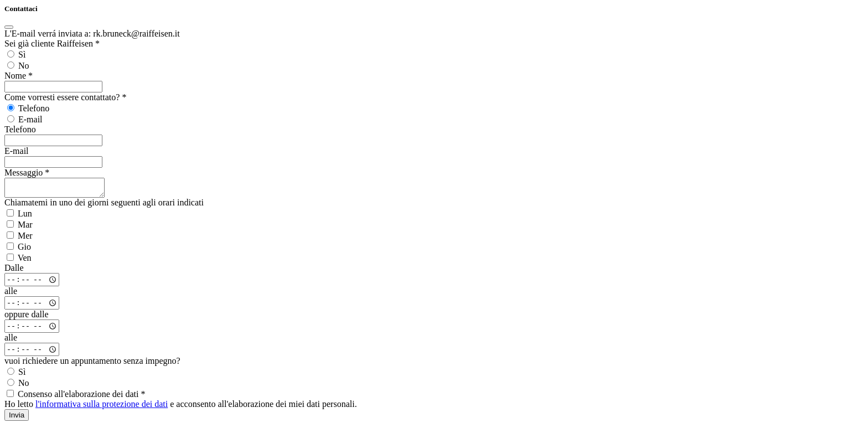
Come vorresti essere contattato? (65, 97)
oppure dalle (27, 318)
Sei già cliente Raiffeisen (52, 43)
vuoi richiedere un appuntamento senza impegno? (92, 364)
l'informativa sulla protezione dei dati (102, 407)
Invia (17, 418)
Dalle (14, 271)
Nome (19, 76)
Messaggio (27, 172)
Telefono (20, 129)
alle (11, 294)
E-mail (17, 151)
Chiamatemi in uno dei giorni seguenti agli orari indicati (104, 206)
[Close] (9, 27)
